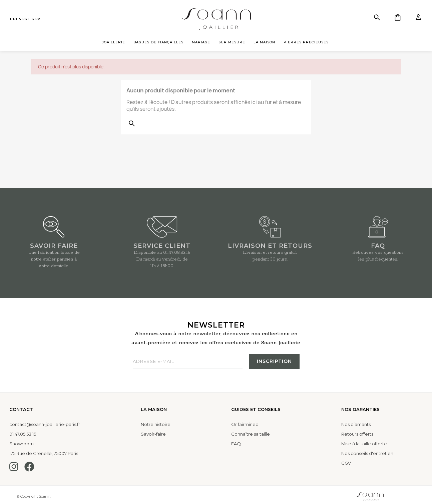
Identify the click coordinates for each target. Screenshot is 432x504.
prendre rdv (25, 19)
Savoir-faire (153, 434)
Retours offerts (357, 434)
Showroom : (23, 444)
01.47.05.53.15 (177, 253)
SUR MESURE (232, 42)
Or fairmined (245, 424)
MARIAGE (201, 42)
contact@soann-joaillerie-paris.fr (45, 424)
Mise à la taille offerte (364, 444)
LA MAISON (264, 42)
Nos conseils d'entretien (367, 453)
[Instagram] (14, 467)
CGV (346, 463)
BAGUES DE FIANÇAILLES (158, 42)
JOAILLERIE (114, 42)
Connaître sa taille (251, 434)
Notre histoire (156, 424)
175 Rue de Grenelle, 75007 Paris (44, 453)
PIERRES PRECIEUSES (306, 42)
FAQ (236, 444)
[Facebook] (29, 467)
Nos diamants (356, 424)
